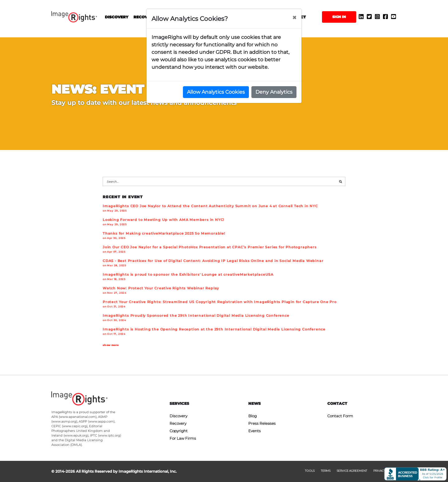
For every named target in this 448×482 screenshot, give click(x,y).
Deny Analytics (274, 92)
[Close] (294, 18)
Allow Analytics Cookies (216, 92)
